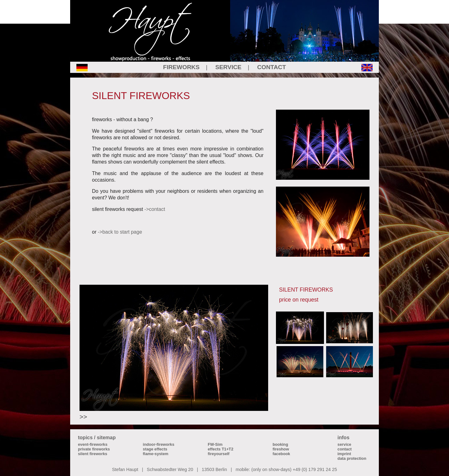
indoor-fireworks (159, 444)
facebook (281, 454)
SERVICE (229, 67)
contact (345, 449)
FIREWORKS (181, 67)
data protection (352, 458)
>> (83, 417)
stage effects (155, 449)
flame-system (156, 454)
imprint (344, 454)
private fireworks (94, 449)
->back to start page (120, 232)
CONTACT (272, 67)
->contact (155, 209)
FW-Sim (215, 444)
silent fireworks (93, 454)
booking (280, 444)
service (344, 444)
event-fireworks (93, 444)
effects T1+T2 (220, 449)
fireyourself (219, 454)
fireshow (281, 449)
